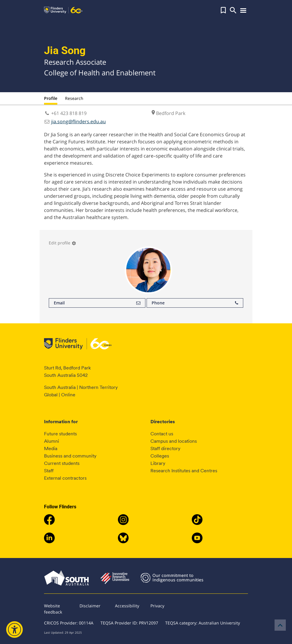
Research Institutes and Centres (184, 471)
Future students (60, 434)
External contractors (65, 478)
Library (158, 463)
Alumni (52, 441)
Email (97, 303)
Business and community (70, 456)
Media (51, 448)
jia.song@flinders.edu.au (78, 121)
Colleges (160, 456)
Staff (49, 471)
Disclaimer (90, 606)
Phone (195, 303)
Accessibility (127, 606)
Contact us (162, 434)
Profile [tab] (51, 98)
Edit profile (63, 243)
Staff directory (165, 448)
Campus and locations (174, 441)
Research (74, 98)
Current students (62, 463)
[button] (223, 10)
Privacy (157, 606)
